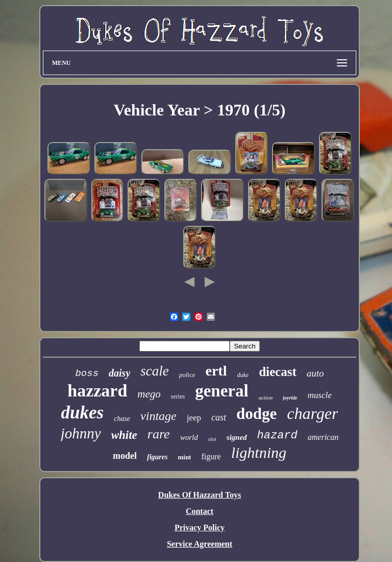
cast (219, 417)
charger (312, 413)
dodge (256, 414)
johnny (81, 433)
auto (315, 373)
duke (243, 375)
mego (149, 394)
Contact (200, 511)
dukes (83, 413)
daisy (119, 373)
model (125, 456)
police (187, 375)
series (178, 396)
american (323, 437)
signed (237, 437)
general (222, 391)
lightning (259, 452)
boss (87, 373)
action (266, 397)
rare (159, 434)
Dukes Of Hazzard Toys (200, 495)
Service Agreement (200, 544)
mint (184, 457)
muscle (319, 395)
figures (157, 457)
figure (211, 456)
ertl (216, 371)
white (124, 435)
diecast (278, 372)
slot (212, 439)
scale (154, 371)
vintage (158, 416)
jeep (194, 418)
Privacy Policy (200, 528)
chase (122, 419)
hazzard (97, 391)
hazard (277, 436)
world (189, 437)
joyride (290, 398)
